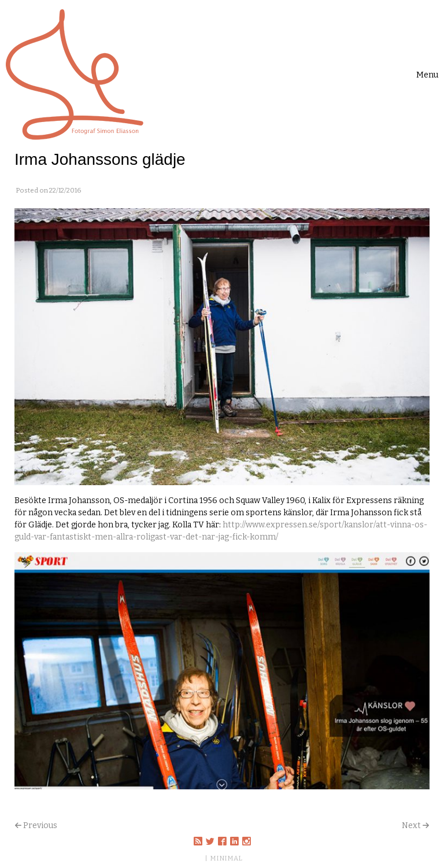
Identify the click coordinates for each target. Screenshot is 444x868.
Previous (40, 825)
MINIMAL (226, 858)
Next (411, 825)
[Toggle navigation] (427, 75)
